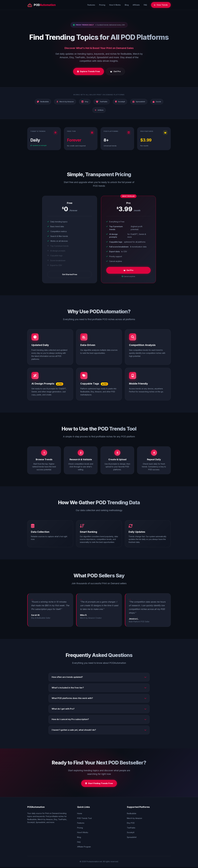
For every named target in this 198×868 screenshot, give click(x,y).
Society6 (131, 833)
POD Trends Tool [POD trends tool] (84, 819)
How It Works (115, 5)
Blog (127, 5)
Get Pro (115, 72)
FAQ (145, 5)
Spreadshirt (132, 838)
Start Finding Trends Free (99, 784)
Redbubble (132, 814)
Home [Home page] (80, 814)
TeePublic (131, 829)
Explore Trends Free (89, 72)
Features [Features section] (81, 824)
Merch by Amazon (134, 819)
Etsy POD (131, 824)
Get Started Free (70, 275)
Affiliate (136, 5)
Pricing (102, 5)
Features (91, 5)
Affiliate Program (84, 848)
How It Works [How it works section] (83, 833)
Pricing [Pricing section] (80, 829)
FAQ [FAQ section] (79, 843)
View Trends (161, 5)
